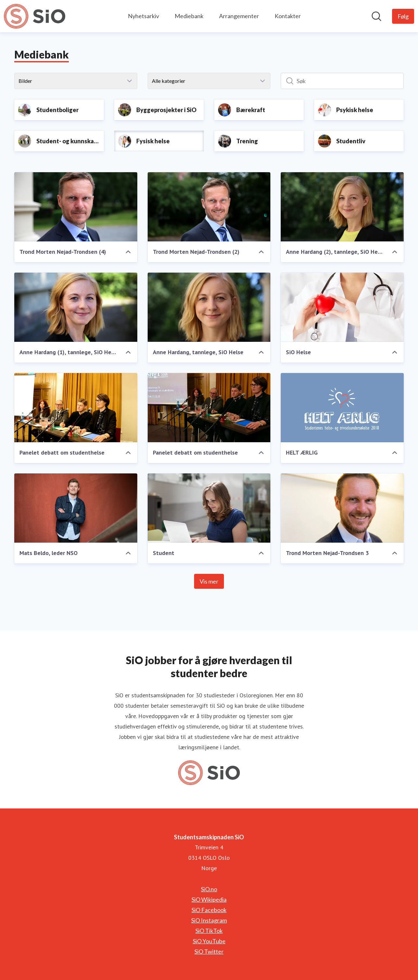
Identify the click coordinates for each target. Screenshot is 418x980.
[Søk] (342, 81)
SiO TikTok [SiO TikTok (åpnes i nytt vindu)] (209, 931)
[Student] (209, 508)
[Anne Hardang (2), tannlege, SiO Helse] (342, 207)
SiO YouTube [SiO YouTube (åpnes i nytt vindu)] (209, 941)
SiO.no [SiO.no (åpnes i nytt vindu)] (209, 889)
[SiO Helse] (342, 307)
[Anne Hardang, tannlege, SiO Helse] (209, 307)
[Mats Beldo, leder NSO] (76, 508)
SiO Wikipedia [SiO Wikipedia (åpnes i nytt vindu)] (209, 899)
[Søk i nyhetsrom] (376, 16)
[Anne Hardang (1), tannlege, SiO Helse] (76, 307)
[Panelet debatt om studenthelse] (76, 408)
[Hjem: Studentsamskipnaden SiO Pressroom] (35, 16)
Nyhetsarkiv (143, 16)
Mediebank (189, 16)
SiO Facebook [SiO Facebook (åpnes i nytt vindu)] (209, 910)
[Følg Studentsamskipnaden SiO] (403, 16)
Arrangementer (239, 16)
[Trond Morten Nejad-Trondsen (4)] (76, 207)
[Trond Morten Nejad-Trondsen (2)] (209, 207)
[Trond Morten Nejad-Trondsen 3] (342, 508)
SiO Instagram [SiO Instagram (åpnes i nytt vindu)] (209, 920)
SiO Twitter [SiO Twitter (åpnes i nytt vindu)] (209, 951)
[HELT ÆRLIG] (342, 408)
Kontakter (288, 16)
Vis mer (209, 581)
